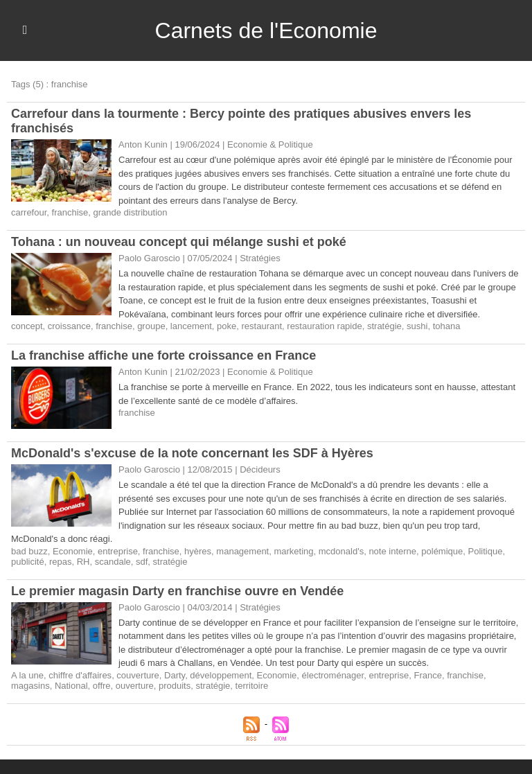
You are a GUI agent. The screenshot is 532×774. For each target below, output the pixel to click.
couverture (138, 675)
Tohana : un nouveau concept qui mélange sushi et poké (179, 242)
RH (83, 562)
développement (221, 675)
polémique (442, 551)
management (242, 551)
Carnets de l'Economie (266, 30)
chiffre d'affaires (80, 675)
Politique (486, 551)
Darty (175, 675)
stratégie (384, 326)
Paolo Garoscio (149, 469)
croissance (69, 326)
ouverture (135, 686)
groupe (151, 326)
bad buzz (29, 551)
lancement (191, 326)
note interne (392, 551)
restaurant (262, 326)
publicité (28, 562)
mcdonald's (341, 551)
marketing (293, 551)
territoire (252, 686)
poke (227, 326)
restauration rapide (324, 326)
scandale (113, 562)
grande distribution (131, 212)
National (71, 686)
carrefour (29, 212)
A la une (27, 675)
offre (102, 686)
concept (27, 326)
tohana (447, 326)
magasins (30, 686)
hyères (198, 551)
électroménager (333, 675)
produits (175, 686)
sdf (142, 562)
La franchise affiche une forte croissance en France (163, 355)
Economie (73, 551)
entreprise (118, 551)
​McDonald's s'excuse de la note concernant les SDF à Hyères (192, 453)
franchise (70, 212)
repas (61, 562)
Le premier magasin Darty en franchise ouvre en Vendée (177, 591)
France (427, 675)
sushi (417, 326)
